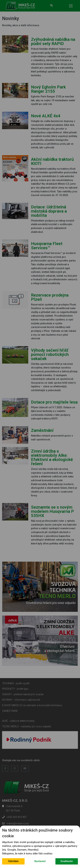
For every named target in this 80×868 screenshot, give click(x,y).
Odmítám (13, 861)
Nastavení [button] (40, 861)
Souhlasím (67, 861)
